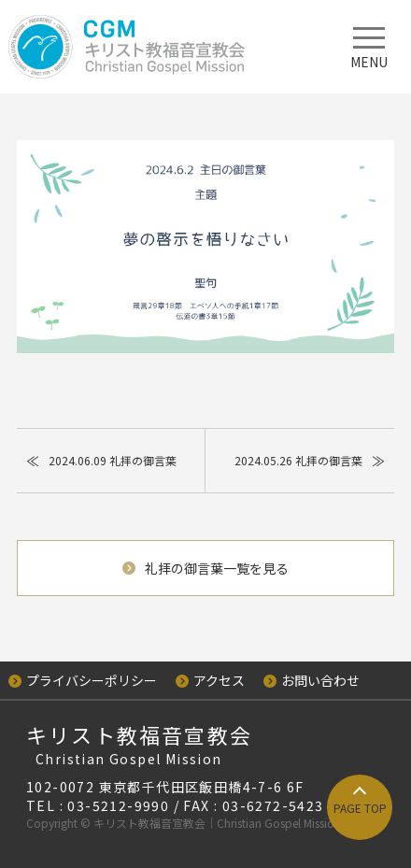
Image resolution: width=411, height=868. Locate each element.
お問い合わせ (312, 680)
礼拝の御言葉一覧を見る (205, 568)
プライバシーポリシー (83, 680)
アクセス (210, 680)
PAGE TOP (360, 808)
